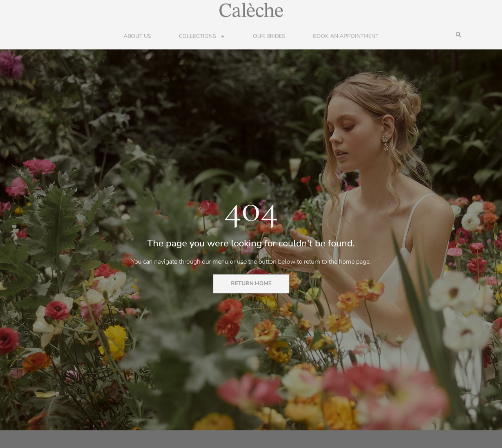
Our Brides (269, 36)
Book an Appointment (346, 36)
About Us (137, 36)
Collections (202, 36)
